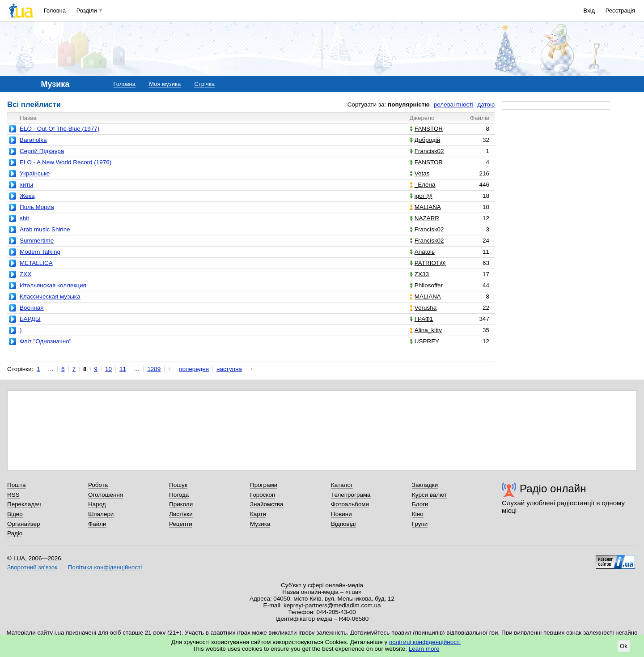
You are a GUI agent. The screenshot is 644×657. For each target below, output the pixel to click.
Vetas (420, 173)
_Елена (423, 185)
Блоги (420, 504)
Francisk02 (427, 151)
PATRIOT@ (428, 263)
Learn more (424, 649)
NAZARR (424, 218)
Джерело (422, 118)
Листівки (181, 514)
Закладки (425, 485)
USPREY (424, 341)
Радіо (15, 533)
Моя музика (165, 84)
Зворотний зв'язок (32, 567)
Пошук (178, 485)
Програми (264, 485)
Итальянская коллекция (53, 285)
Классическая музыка (50, 297)
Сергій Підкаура (42, 151)
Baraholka (33, 140)
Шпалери (101, 514)
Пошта (16, 485)
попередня (194, 369)
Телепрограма (351, 495)
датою (486, 105)
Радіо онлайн (553, 488)
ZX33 (419, 274)
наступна (229, 369)
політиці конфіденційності (425, 642)
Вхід (589, 11)
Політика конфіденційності (105, 567)
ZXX (25, 274)
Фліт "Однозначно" (45, 341)
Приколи (181, 504)
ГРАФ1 (422, 319)
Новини (341, 514)
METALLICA (36, 263)
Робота (98, 485)
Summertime (37, 241)
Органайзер (23, 524)
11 (123, 369)
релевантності (454, 105)
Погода (179, 495)
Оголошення (106, 495)
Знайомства (267, 504)
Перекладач (24, 504)
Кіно (418, 514)
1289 (154, 369)
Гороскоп (263, 495)
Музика (260, 524)
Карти (258, 514)
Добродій (425, 140)
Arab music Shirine (45, 229)
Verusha (423, 308)
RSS (13, 495)
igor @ (421, 196)
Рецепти (181, 524)
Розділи (87, 11)
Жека (27, 196)
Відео (15, 514)
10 (108, 369)
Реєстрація (620, 11)
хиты (26, 185)
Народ (97, 504)
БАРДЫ (30, 319)
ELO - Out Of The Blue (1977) (59, 129)
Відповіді (343, 524)
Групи (420, 524)
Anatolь (422, 252)
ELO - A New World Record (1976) (66, 162)
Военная (32, 308)
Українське (35, 173)
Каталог (342, 485)
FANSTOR (426, 129)
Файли (97, 524)
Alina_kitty (426, 330)
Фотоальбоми (350, 504)
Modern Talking (40, 252)
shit (24, 218)
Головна (55, 11)
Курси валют (429, 495)
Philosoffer (426, 285)
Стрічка (204, 84)
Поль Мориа (37, 207)
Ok (624, 646)
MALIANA (425, 207)
